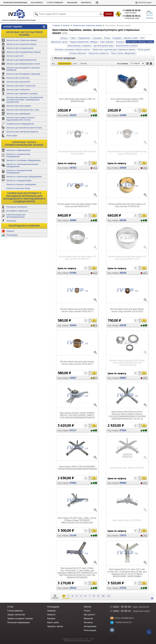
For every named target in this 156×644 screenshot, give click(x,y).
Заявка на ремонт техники (20, 619)
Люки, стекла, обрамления (123, 53)
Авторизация (145, 3)
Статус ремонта (68, 3)
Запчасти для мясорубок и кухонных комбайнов (23, 69)
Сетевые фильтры (78, 53)
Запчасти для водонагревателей (21, 60)
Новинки (10, 231)
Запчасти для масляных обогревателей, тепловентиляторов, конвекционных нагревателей (25, 100)
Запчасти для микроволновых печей (23, 64)
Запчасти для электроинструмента (22, 132)
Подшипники (84, 38)
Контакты (99, 3)
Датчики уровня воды (104, 46)
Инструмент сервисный (17, 211)
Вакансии (85, 3)
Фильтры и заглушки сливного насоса (72, 49)
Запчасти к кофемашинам (18, 150)
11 (109, 596)
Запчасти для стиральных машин (22, 40)
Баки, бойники (107, 42)
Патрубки (117, 38)
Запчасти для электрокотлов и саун (23, 110)
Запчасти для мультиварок (19, 106)
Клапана (120, 42)
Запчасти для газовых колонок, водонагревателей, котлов (21, 119)
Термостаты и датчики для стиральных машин (114, 49)
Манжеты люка (131, 38)
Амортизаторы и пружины (79, 46)
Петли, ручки (144, 49)
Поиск (109, 14)
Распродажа (12, 235)
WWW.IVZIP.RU (70, 641)
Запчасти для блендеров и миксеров (23, 74)
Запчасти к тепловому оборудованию (23, 160)
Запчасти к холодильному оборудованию (18, 155)
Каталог (66, 25)
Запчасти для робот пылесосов (21, 86)
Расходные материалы (17, 207)
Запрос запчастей (16, 615)
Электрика (11, 221)
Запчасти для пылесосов (18, 78)
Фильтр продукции (65, 58)
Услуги (87, 611)
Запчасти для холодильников (20, 48)
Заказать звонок (55, 626)
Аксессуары (12, 135)
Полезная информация (28, 3)
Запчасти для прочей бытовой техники (24, 128)
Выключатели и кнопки (127, 46)
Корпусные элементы (98, 53)
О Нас (10, 607)
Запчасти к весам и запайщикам (21, 184)
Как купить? (50, 3)
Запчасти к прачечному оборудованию (24, 176)
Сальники (97, 38)
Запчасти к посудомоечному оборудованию (19, 171)
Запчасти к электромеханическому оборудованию (22, 165)
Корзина (51, 619)
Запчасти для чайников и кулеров (22, 93)
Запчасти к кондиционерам (19, 180)
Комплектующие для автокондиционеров (16, 216)
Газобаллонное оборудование (20, 124)
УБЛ (142, 38)
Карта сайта (53, 622)
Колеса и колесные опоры (18, 188)
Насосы (64, 38)
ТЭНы (73, 38)
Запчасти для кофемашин (18, 114)
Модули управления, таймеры (84, 42)
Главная (56, 25)
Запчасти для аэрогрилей (18, 82)
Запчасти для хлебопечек (18, 90)
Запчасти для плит (15, 56)
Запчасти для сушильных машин (21, 44)
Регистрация (90, 630)
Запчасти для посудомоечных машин (23, 52)
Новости (8, 3)
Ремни (107, 38)
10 (103, 596)
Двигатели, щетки (59, 42)
